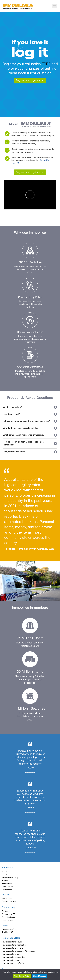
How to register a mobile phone (15, 945)
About (4, 874)
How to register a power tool (14, 957)
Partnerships (7, 890)
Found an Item (8, 920)
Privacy (5, 881)
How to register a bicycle (12, 942)
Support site (7, 914)
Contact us (6, 911)
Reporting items (8, 917)
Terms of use (7, 884)
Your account (7, 898)
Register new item (9, 901)
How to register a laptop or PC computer (19, 951)
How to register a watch (12, 954)
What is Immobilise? (30, 407)
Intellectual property (10, 878)
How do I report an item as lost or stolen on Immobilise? (30, 444)
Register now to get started (30, 80)
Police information (9, 929)
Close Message (39, 976)
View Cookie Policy (22, 976)
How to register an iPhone (12, 948)
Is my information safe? (30, 452)
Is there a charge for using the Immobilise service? (30, 421)
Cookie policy (7, 887)
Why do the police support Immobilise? (30, 428)
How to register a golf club (13, 963)
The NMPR (6, 932)
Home (4, 871)
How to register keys (10, 960)
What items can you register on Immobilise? (30, 435)
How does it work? (30, 414)
